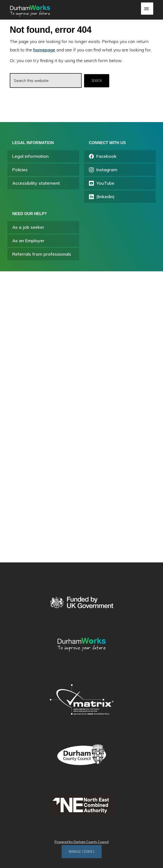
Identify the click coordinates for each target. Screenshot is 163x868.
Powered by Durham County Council (82, 842)
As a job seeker (28, 227)
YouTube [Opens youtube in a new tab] (102, 183)
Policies (20, 170)
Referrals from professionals (42, 254)
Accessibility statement (36, 183)
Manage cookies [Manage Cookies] (82, 851)
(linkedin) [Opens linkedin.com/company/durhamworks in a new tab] (102, 197)
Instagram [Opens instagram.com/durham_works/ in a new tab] (103, 170)
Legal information (30, 156)
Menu (147, 9)
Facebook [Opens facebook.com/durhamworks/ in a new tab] (103, 156)
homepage (44, 50)
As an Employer (28, 241)
